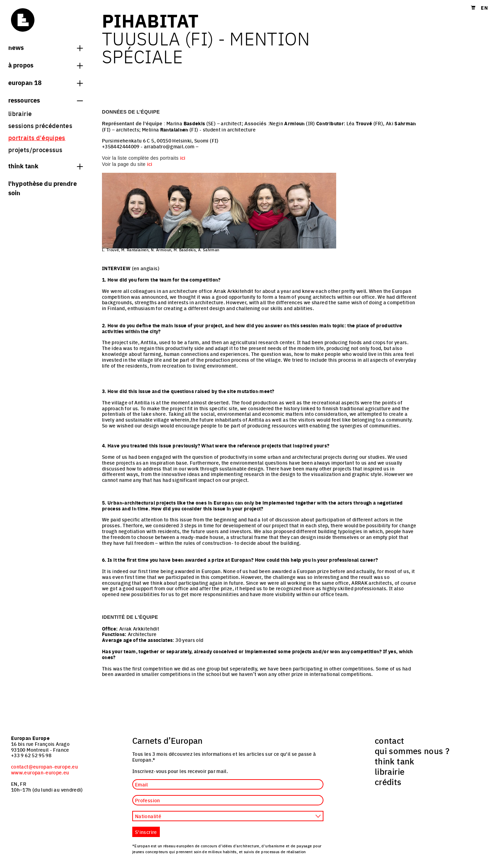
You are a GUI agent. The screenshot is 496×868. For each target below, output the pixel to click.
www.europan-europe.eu (40, 772)
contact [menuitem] (390, 740)
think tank (45, 166)
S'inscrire (146, 832)
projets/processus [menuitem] (35, 150)
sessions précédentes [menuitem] (40, 125)
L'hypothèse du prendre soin (43, 188)
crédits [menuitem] (388, 782)
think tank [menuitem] (395, 761)
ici (183, 158)
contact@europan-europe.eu (44, 766)
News (45, 47)
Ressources (45, 100)
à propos (45, 65)
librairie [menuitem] (20, 113)
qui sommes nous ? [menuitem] (412, 751)
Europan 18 (45, 82)
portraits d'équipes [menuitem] (37, 137)
